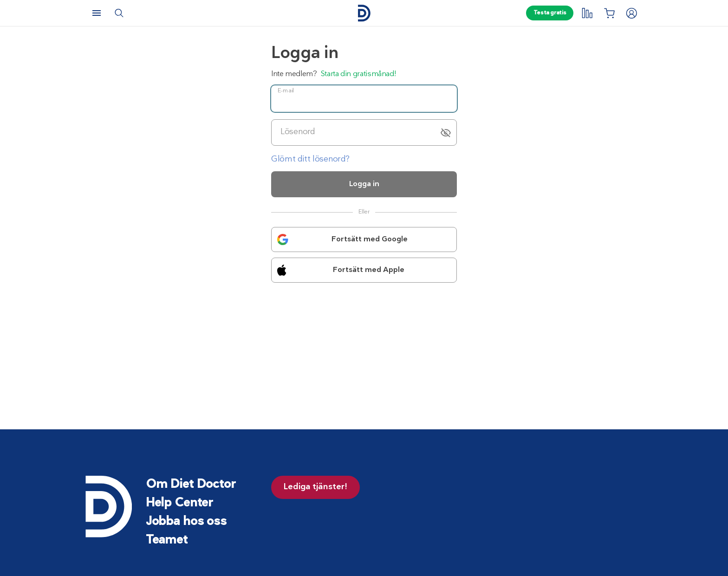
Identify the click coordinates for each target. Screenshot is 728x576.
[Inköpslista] (609, 13)
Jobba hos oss (186, 522)
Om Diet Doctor (191, 485)
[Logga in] (631, 13)
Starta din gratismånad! (359, 74)
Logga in (364, 184)
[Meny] (97, 13)
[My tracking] (587, 13)
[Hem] (364, 13)
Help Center (179, 503)
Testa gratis (550, 13)
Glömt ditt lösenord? (310, 159)
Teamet (167, 540)
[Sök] (119, 13)
